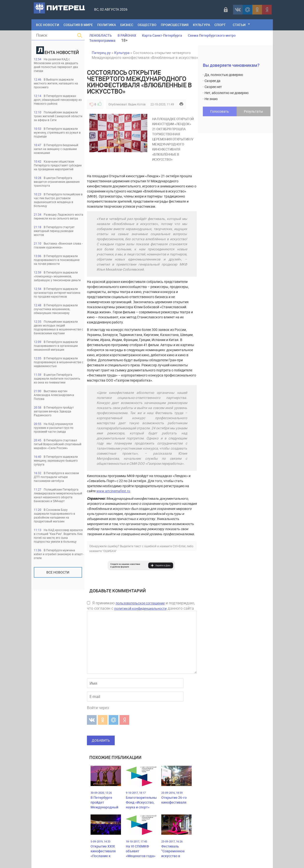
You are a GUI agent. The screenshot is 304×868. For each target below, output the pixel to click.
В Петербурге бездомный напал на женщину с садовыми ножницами (56, 149)
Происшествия (175, 25)
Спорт (220, 25)
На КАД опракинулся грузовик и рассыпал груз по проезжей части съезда (54, 428)
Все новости (58, 572)
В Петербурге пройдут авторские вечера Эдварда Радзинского (54, 411)
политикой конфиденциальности (140, 608)
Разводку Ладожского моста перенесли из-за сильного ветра (59, 216)
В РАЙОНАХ (127, 35)
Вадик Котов (137, 104)
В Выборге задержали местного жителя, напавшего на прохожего (56, 83)
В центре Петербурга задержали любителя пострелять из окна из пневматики (57, 378)
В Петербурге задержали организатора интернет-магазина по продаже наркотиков (57, 293)
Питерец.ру (101, 53)
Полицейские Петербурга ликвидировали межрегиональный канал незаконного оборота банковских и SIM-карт (58, 495)
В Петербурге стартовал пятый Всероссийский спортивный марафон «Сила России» (58, 444)
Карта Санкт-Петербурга (162, 35)
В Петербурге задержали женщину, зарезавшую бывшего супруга (56, 460)
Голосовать (220, 111)
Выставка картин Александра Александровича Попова (54, 395)
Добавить (101, 740)
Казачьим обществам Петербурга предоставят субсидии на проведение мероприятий (58, 165)
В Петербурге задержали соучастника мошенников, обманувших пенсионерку (56, 309)
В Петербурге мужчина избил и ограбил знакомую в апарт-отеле (59, 554)
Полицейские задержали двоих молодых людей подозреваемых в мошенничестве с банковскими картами (58, 327)
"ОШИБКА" (110, 551)
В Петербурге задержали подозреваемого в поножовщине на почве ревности (57, 260)
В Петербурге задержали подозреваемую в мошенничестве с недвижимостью (59, 362)
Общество (147, 25)
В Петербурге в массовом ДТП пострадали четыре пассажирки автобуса (56, 477)
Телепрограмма (102, 40)
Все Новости (48, 25)
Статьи (239, 25)
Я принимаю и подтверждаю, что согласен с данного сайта (141, 606)
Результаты (253, 111)
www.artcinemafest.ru (113, 491)
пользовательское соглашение (140, 603)
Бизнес (127, 25)
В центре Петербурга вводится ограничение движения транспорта (57, 182)
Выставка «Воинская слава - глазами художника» (58, 245)
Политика (107, 25)
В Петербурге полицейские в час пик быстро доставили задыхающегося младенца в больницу (58, 200)
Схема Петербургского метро (212, 35)
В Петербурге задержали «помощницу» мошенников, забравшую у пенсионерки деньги (57, 276)
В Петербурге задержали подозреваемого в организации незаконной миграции (56, 346)
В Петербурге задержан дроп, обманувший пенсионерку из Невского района (58, 100)
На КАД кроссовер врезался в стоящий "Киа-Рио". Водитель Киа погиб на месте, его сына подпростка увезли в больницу (58, 536)
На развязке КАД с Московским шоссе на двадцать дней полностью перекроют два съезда (56, 65)
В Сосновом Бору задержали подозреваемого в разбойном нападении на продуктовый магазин (54, 515)
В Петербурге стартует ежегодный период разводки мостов (54, 231)
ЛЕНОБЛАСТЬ (101, 35)
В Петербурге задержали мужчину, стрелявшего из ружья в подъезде (57, 132)
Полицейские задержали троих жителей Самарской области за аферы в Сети (58, 116)
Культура (201, 25)
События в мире (78, 25)
